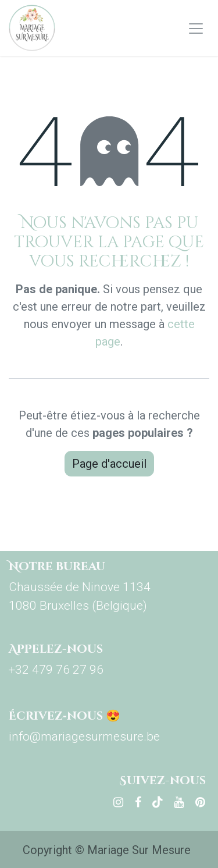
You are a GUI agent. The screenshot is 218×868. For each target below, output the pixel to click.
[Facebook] (138, 802)
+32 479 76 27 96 (56, 670)
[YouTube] (179, 802)
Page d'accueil (109, 464)
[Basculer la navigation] (196, 28)
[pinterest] (200, 802)
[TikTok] (158, 802)
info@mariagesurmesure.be (84, 737)
